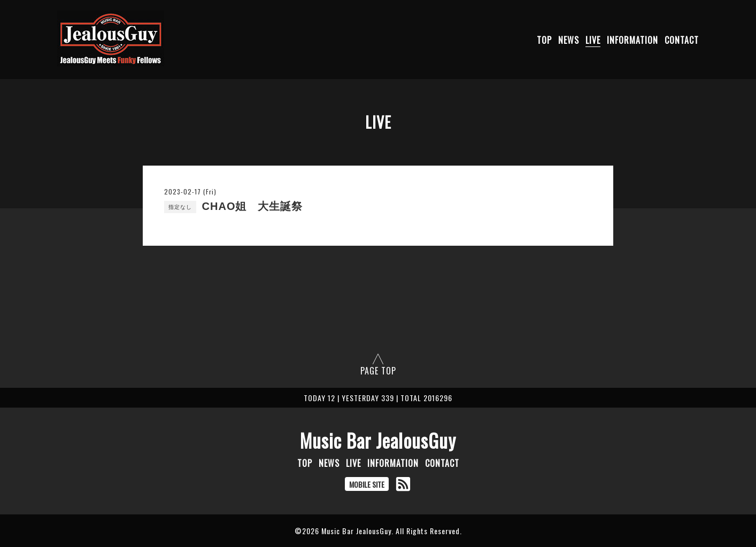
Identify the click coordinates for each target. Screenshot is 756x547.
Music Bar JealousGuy (378, 440)
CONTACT (682, 40)
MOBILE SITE (367, 484)
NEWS (569, 40)
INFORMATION (632, 40)
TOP (544, 40)
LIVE (593, 40)
